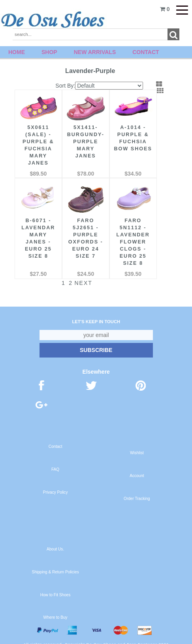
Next (78, 278)
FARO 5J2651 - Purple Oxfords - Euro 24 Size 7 (83, 233)
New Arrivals (95, 52)
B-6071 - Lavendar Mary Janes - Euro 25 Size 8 (37, 233)
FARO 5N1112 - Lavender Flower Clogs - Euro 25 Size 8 (128, 237)
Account (137, 471)
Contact (146, 52)
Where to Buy (56, 612)
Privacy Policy (56, 487)
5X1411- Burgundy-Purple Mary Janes (83, 139)
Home (17, 52)
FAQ (55, 464)
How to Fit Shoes (56, 590)
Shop (49, 52)
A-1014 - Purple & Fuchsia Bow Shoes (128, 139)
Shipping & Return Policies (55, 567)
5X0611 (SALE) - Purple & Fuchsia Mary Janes (37, 143)
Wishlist (137, 448)
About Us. (55, 544)
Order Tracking (137, 493)
